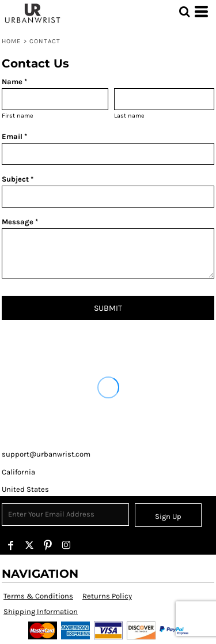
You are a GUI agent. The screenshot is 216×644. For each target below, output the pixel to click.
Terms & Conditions (38, 596)
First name (18, 116)
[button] (184, 12)
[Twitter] (29, 545)
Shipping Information (41, 611)
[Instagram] (66, 545)
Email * (14, 136)
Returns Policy (107, 596)
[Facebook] (11, 545)
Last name (129, 116)
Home (11, 41)
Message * (20, 222)
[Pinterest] (48, 545)
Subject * (18, 179)
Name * (14, 82)
